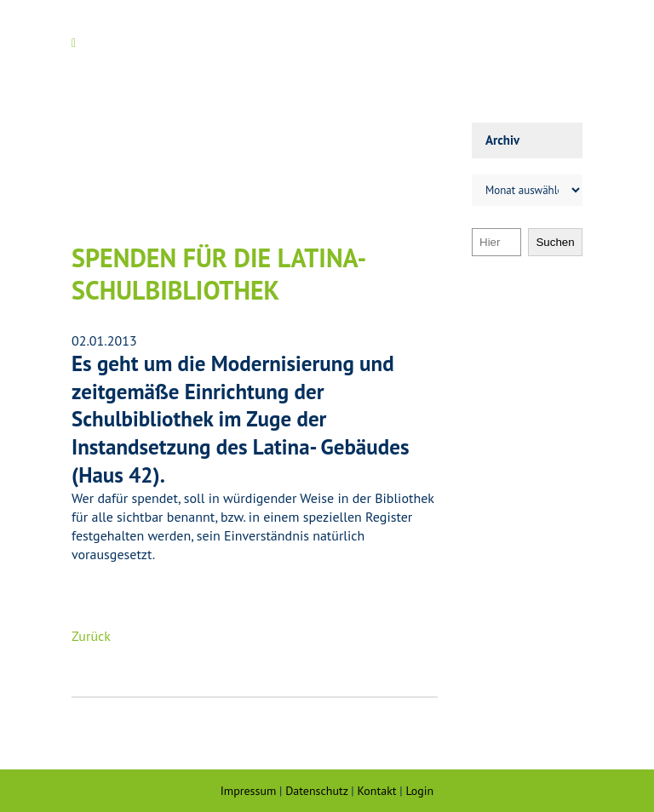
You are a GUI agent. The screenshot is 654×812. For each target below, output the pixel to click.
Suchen (555, 242)
